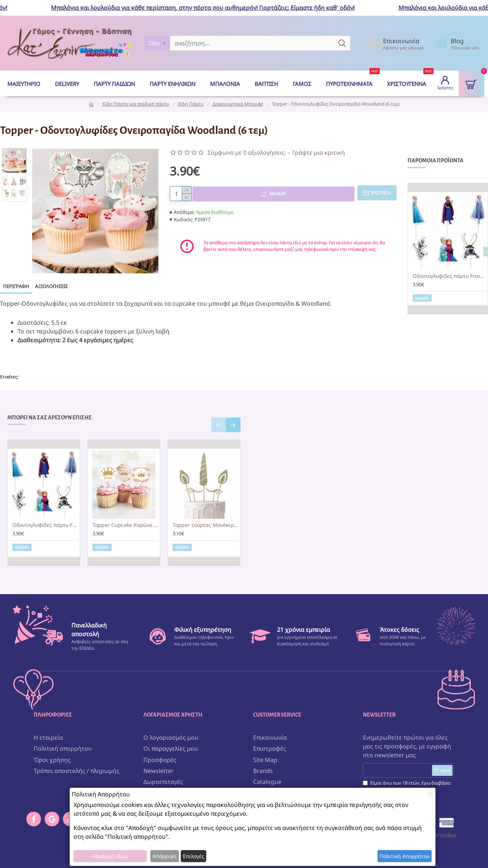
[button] (218, 419)
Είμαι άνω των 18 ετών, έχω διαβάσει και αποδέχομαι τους (407, 782)
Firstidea (444, 827)
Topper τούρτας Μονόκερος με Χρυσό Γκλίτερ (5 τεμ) (205, 519)
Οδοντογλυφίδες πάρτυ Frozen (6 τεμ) (449, 276)
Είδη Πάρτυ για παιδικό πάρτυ (136, 104)
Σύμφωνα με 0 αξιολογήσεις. (247, 152)
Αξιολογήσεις (51, 286)
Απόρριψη (165, 856)
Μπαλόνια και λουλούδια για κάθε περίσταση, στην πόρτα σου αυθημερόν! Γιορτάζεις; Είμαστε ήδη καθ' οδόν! (209, 8)
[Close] (430, 794)
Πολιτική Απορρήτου (405, 856)
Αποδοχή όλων (110, 856)
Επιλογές (194, 856)
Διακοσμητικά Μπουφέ (238, 104)
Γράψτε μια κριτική (319, 152)
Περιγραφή (16, 286)
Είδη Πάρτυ (191, 104)
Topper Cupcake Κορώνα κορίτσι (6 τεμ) (125, 519)
